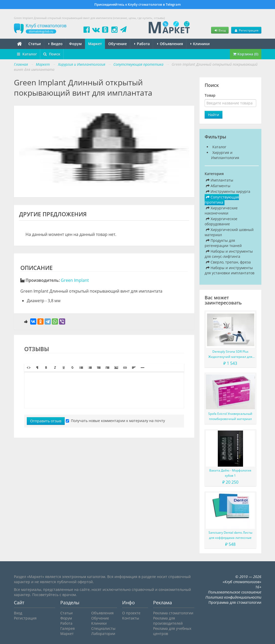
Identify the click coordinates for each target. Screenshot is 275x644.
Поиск (52, 54)
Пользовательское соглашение (235, 592)
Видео (56, 44)
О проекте (131, 613)
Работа (142, 44)
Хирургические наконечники (221, 210)
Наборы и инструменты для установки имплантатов (230, 270)
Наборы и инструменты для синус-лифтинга (229, 254)
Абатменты (218, 186)
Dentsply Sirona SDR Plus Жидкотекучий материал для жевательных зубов (230, 354)
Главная (21, 64)
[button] (29, 368)
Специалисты (103, 628)
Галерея (68, 628)
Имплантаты (220, 180)
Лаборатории (103, 634)
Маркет (95, 44)
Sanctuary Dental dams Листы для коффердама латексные (230, 535)
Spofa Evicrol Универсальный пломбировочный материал (230, 416)
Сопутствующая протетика (222, 200)
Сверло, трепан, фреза (228, 262)
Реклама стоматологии (173, 613)
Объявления (170, 44)
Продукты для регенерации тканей (223, 243)
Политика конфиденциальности (233, 597)
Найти (214, 115)
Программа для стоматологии (235, 602)
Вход (220, 30)
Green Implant (75, 280)
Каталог (27, 54)
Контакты (131, 618)
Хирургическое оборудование (221, 221)
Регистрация (246, 30)
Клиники (200, 44)
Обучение (118, 44)
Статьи (35, 44)
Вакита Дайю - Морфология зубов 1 (230, 473)
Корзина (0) (246, 54)
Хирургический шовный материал (229, 232)
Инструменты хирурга (228, 191)
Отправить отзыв (46, 421)
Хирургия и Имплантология (225, 155)
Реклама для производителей (168, 621)
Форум (75, 44)
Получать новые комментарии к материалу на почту (115, 421)
